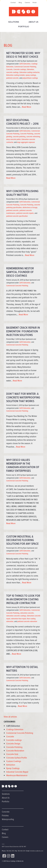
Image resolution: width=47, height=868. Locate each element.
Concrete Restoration (15, 751)
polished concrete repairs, (25, 213)
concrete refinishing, (33, 137)
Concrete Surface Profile (17, 758)
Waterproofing (8, 819)
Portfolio (24, 27)
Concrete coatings (14, 740)
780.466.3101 (10, 851)
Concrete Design (13, 744)
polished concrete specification (17, 216)
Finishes (5, 815)
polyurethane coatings (30, 78)
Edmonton (11, 765)
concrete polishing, (19, 137)
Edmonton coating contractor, (30, 72)
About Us (33, 22)
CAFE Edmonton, (25, 64)
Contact (13, 3)
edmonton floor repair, (19, 619)
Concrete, (10, 69)
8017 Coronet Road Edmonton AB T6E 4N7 (14, 846)
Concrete (10, 737)
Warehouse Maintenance (17, 775)
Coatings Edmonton (15, 729)
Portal (35, 3)
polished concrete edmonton (27, 621)
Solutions (14, 22)
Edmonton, (31, 69)
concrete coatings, (13, 72)
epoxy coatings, (31, 75)
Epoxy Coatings (13, 768)
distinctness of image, (30, 207)
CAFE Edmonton (13, 726)
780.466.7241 (21, 851)
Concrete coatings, (20, 69)
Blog (20, 3)
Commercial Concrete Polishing (17, 286)
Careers (27, 3)
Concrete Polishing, (27, 134)
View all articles (10, 717)
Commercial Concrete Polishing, (25, 67)
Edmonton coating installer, (16, 75)
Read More (27, 107)
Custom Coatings (14, 761)
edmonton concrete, (27, 613)
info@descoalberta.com (37, 851)
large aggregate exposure (26, 142)
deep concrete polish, (14, 139)
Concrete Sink (12, 754)
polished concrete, (13, 78)
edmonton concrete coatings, (16, 616)
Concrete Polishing (14, 747)
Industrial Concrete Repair (17, 772)
